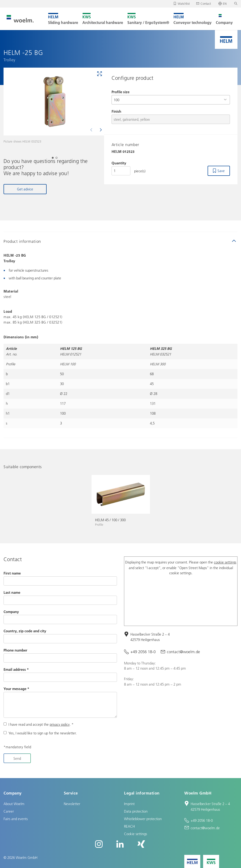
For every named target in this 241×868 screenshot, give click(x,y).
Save (221, 171)
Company (11, 612)
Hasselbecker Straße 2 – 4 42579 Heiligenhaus (150, 637)
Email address (16, 669)
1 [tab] (54, 159)
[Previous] (92, 130)
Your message (16, 689)
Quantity (119, 163)
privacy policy (60, 724)
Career (9, 811)
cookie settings (225, 562)
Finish (116, 111)
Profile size (120, 92)
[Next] (100, 130)
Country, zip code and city (25, 631)
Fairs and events (16, 819)
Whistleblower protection (143, 819)
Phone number (15, 650)
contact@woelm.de (183, 652)
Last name (12, 592)
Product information (22, 241)
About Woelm (14, 804)
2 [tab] (58, 159)
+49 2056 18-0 (143, 652)
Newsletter (72, 804)
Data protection (136, 811)
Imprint (129, 804)
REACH (129, 826)
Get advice (25, 189)
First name (12, 573)
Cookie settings (136, 834)
